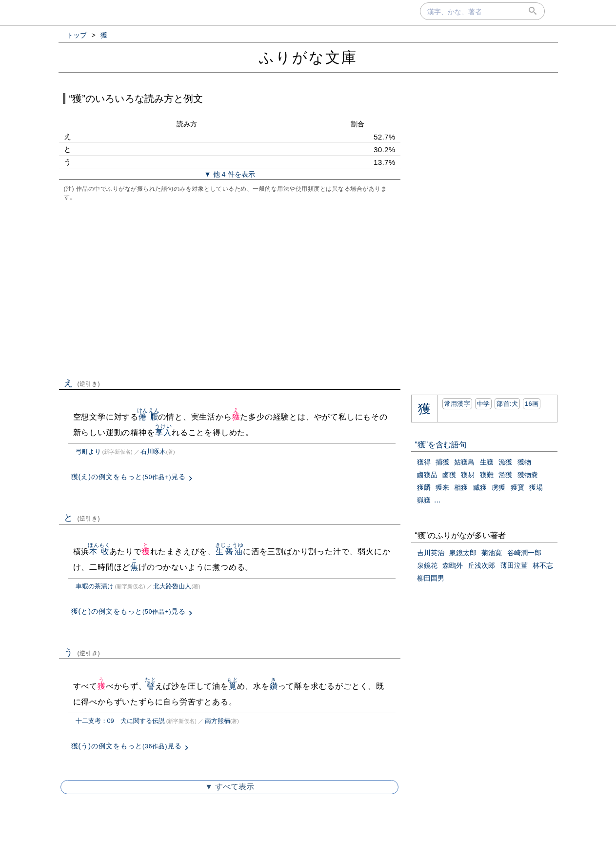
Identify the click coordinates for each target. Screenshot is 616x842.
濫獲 (505, 475)
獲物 (524, 462)
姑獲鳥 (464, 462)
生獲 (487, 462)
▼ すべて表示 (229, 787)
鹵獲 (449, 475)
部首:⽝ (507, 404)
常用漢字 (457, 404)
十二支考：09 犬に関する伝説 (120, 721)
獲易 (468, 475)
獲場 (536, 487)
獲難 (487, 475)
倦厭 (149, 417)
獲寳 (517, 487)
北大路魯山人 (172, 586)
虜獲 (498, 487)
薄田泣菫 (514, 565)
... (437, 500)
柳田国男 (431, 578)
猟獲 (424, 500)
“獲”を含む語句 (441, 445)
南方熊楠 (218, 721)
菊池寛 (492, 553)
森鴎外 (453, 565)
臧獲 (480, 487)
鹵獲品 (427, 475)
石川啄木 (153, 451)
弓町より (88, 451)
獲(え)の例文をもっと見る (129, 477)
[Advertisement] (230, 288)
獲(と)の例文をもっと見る (129, 611)
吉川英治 (431, 553)
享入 (163, 432)
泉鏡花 (427, 565)
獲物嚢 (528, 475)
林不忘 (543, 565)
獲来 (442, 487)
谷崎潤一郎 (524, 553)
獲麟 (424, 487)
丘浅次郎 (481, 565)
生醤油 (229, 551)
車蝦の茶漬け (95, 586)
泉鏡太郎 (463, 553)
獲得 (424, 462)
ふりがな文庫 (308, 57)
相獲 (461, 487)
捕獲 (442, 462)
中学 (484, 404)
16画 (532, 404)
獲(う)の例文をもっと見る (127, 746)
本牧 (99, 551)
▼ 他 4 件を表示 (229, 174)
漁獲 (505, 462)
